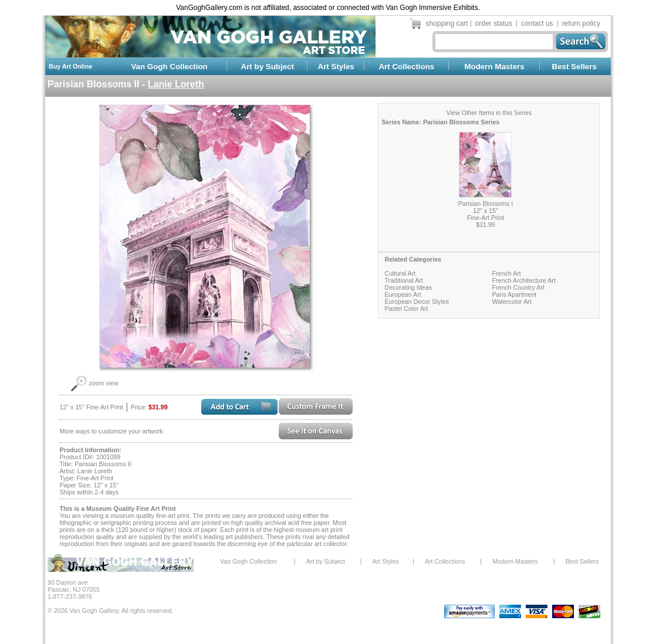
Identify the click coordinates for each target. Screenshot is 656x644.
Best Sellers (574, 67)
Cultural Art (400, 273)
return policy (581, 23)
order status (494, 23)
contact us (537, 23)
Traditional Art (403, 280)
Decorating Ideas (408, 287)
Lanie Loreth (176, 84)
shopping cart (447, 23)
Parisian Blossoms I (486, 204)
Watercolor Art (511, 301)
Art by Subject (268, 67)
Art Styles (336, 67)
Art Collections (406, 67)
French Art (506, 273)
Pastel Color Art (406, 309)
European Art (403, 294)
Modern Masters (494, 67)
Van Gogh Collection (169, 67)
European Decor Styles (417, 301)
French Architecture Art (523, 280)
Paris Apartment (514, 294)
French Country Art (518, 287)
